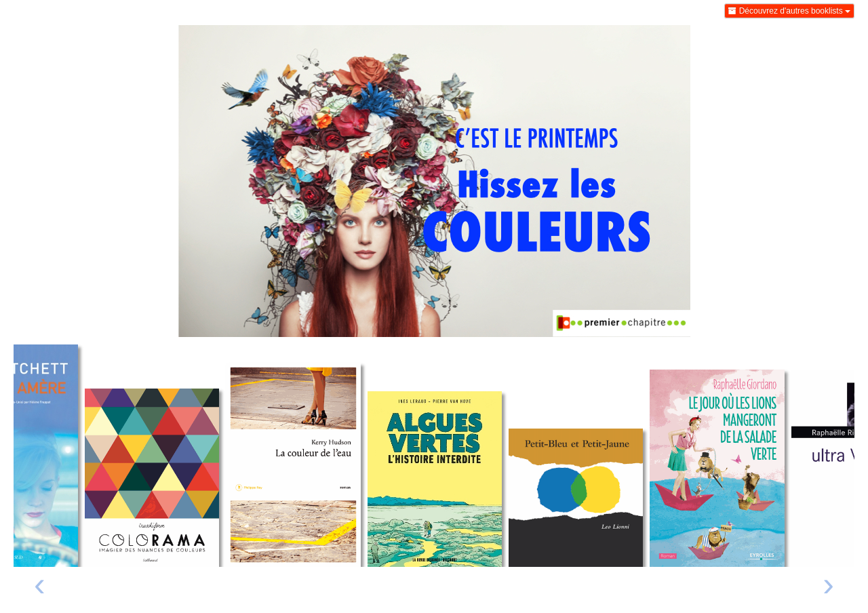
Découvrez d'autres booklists (789, 11)
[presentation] (40, 588)
